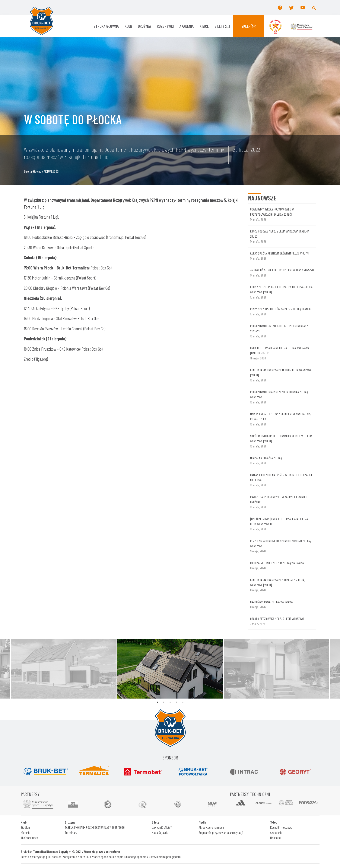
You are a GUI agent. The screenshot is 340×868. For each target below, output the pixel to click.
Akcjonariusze (29, 838)
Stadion (25, 827)
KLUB (128, 26)
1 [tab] (157, 702)
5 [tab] (183, 702)
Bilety (222, 26)
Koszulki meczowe (281, 827)
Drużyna (144, 26)
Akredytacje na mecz (211, 827)
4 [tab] (177, 702)
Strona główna (106, 26)
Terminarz (71, 832)
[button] (314, 7)
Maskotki (275, 838)
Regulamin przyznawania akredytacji (221, 832)
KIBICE (204, 26)
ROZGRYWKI (165, 26)
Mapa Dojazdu (160, 832)
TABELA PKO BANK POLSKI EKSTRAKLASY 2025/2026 (95, 827)
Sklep (249, 26)
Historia (26, 832)
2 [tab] (164, 702)
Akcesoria (276, 832)
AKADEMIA (187, 26)
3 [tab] (170, 702)
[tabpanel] (170, 669)
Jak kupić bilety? (162, 827)
